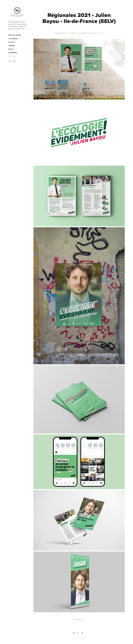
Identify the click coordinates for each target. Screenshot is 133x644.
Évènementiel (13, 53)
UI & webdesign (13, 39)
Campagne (12, 46)
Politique (11, 42)
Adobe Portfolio (81, 638)
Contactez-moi (12, 56)
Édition (11, 49)
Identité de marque (15, 35)
